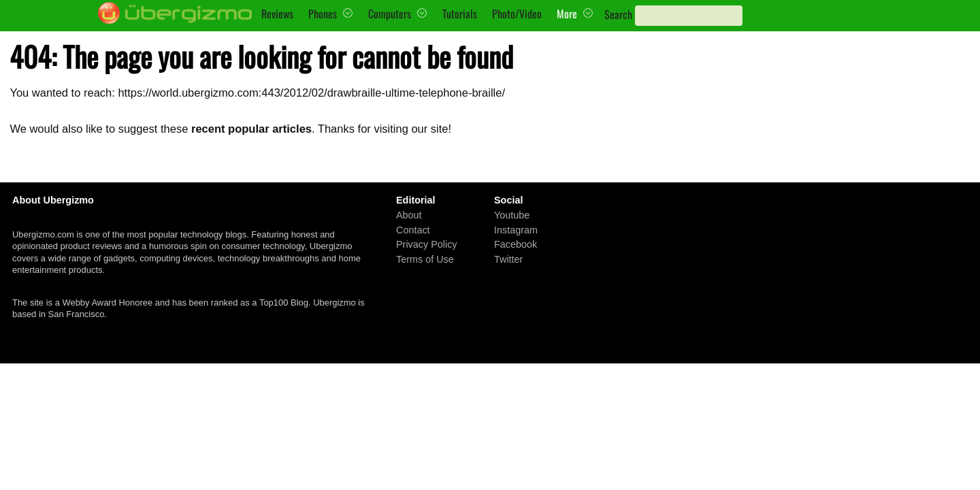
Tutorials (460, 14)
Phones (323, 14)
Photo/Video (517, 14)
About (409, 215)
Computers (390, 14)
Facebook (516, 244)
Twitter (508, 259)
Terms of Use (425, 259)
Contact (413, 229)
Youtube (512, 215)
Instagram (516, 229)
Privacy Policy (427, 244)
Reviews (277, 14)
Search (618, 14)
